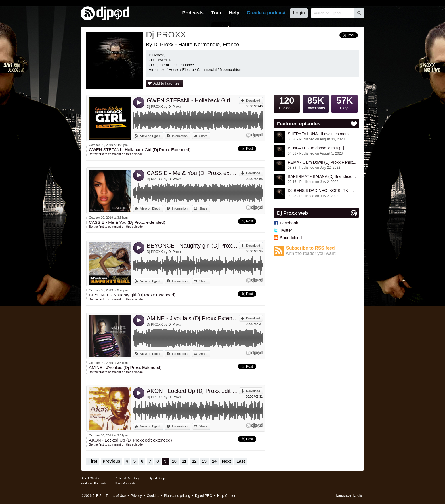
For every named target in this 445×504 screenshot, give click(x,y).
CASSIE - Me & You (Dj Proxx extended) (193, 173)
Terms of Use (116, 496)
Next (226, 461)
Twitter (286, 230)
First (93, 461)
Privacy (136, 496)
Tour (216, 13)
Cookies (153, 496)
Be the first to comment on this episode (116, 154)
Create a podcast (266, 13)
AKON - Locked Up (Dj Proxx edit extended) (193, 391)
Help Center (226, 496)
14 (214, 461)
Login (299, 13)
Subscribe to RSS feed (322, 251)
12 (194, 461)
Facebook (289, 223)
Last (241, 461)
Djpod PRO (204, 496)
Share (203, 136)
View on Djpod (150, 136)
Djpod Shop (157, 478)
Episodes (287, 102)
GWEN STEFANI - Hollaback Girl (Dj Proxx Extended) (193, 100)
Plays (345, 102)
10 (174, 461)
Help (234, 13)
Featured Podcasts (94, 483)
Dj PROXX (166, 34)
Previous (112, 461)
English (359, 495)
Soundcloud (291, 238)
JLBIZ (97, 496)
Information (180, 136)
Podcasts (193, 13)
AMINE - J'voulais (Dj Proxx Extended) (193, 318)
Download (253, 100)
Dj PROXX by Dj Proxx (164, 107)
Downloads (316, 102)
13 (204, 461)
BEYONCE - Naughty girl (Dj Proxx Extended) (193, 246)
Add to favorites (166, 83)
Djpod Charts (90, 478)
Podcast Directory (127, 478)
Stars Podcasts (125, 483)
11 (184, 461)
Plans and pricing (177, 496)
